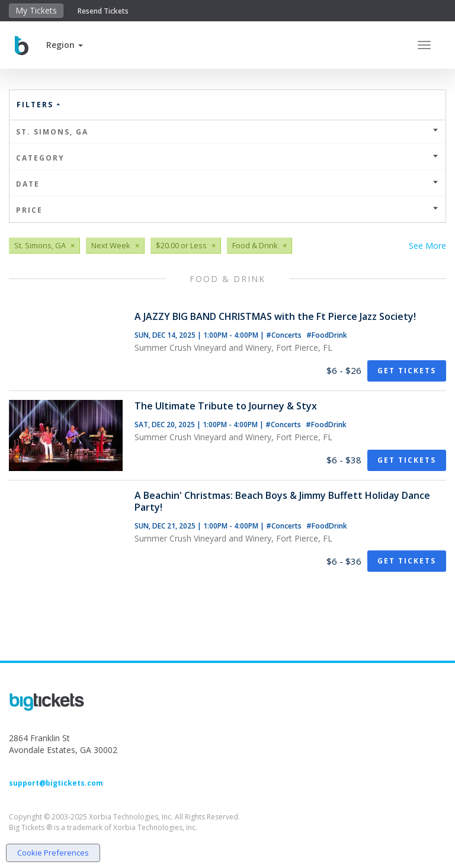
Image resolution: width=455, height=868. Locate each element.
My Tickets (36, 10)
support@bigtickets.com (56, 783)
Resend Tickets (103, 11)
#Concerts (285, 335)
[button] (65, 45)
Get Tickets (407, 371)
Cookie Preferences (53, 853)
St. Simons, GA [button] (227, 132)
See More (427, 246)
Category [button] (227, 158)
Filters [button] (39, 105)
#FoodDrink (327, 335)
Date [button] (227, 184)
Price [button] (227, 210)
